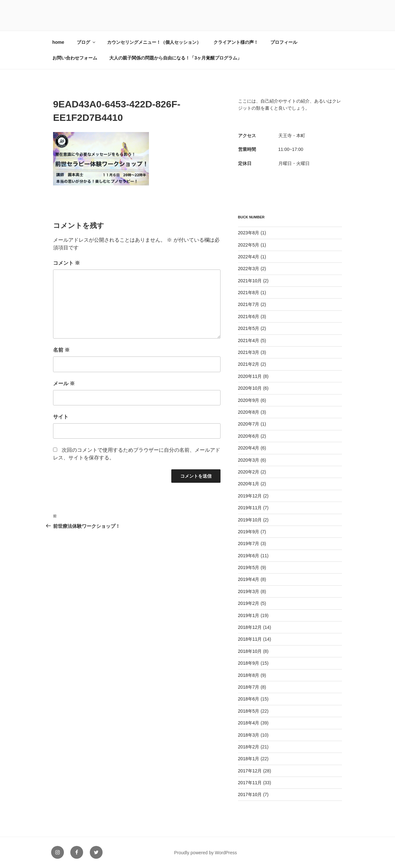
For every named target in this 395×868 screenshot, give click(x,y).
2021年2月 (249, 364)
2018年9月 (249, 663)
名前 (61, 350)
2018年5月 (249, 711)
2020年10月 (250, 388)
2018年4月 (249, 723)
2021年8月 (249, 293)
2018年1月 (249, 759)
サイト (61, 417)
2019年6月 (249, 556)
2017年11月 (250, 783)
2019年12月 (250, 496)
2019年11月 (250, 508)
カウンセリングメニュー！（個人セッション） (154, 42)
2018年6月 (249, 699)
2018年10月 (250, 651)
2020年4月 (249, 448)
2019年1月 (249, 615)
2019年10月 (250, 520)
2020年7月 (249, 424)
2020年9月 (249, 400)
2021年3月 (249, 352)
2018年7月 (249, 687)
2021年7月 (249, 304)
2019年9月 (249, 532)
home (58, 42)
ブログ (86, 42)
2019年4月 (249, 579)
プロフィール (284, 42)
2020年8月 (249, 412)
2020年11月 (250, 376)
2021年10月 (250, 281)
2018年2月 (249, 747)
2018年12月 (250, 627)
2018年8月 (249, 675)
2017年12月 (250, 771)
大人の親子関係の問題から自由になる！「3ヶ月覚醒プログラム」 (175, 58)
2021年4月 (249, 340)
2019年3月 (249, 591)
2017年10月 (250, 794)
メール (64, 383)
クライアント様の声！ (236, 42)
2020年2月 (249, 472)
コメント (66, 263)
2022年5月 (249, 245)
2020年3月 (249, 460)
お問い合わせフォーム (75, 58)
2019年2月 (249, 603)
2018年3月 (249, 735)
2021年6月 (249, 317)
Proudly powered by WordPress (206, 853)
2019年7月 (249, 543)
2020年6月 (249, 436)
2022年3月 (249, 269)
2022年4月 (249, 257)
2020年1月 (249, 484)
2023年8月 (249, 233)
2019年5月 (249, 567)
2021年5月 (249, 328)
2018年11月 (250, 639)
